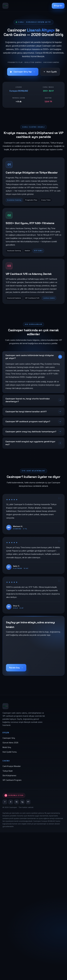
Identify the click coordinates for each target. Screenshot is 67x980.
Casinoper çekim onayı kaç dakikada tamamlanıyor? (31, 432)
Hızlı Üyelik (50, 72)
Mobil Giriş (7, 747)
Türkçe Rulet (8, 771)
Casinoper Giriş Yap (23, 72)
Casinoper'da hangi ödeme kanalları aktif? (26, 412)
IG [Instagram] (17, 802)
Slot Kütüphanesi (9, 776)
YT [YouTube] (28, 802)
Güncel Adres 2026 (10, 743)
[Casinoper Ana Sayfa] (5, 6)
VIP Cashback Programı (12, 780)
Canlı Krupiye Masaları (12, 766)
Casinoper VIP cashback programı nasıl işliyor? (28, 422)
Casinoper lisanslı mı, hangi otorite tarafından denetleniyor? (28, 400)
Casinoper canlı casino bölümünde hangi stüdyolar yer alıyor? (30, 357)
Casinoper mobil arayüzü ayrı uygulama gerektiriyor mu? (30, 443)
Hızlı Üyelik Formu (10, 752)
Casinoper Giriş (9, 738)
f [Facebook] (5, 802)
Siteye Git (58, 6)
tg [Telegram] (22, 802)
